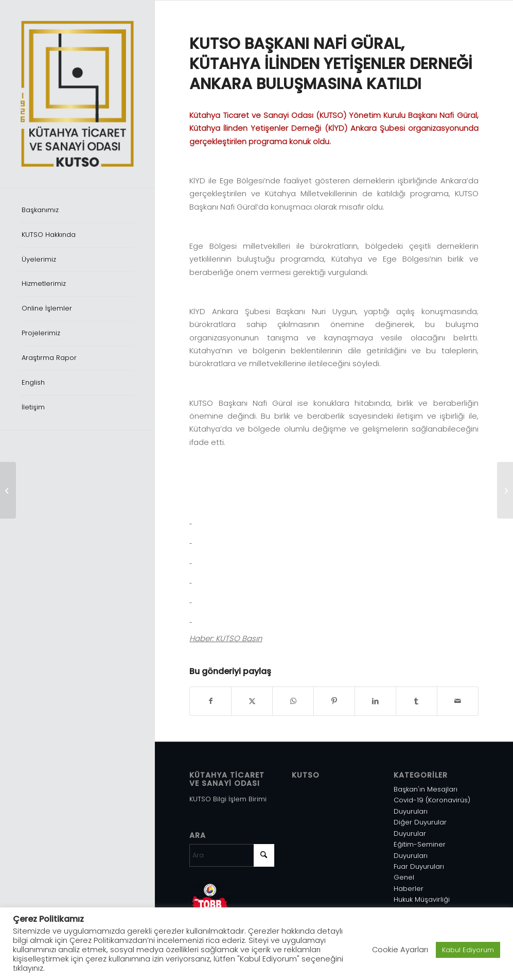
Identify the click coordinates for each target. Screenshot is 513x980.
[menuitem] (77, 211)
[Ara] (232, 855)
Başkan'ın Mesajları (426, 789)
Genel (404, 877)
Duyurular (410, 833)
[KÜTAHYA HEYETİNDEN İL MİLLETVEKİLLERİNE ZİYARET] (8, 490)
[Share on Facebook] (210, 701)
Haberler (409, 889)
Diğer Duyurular (420, 822)
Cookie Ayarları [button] (400, 950)
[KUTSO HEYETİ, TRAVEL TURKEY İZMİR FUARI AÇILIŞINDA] (505, 490)
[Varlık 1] (77, 94)
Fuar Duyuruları (419, 866)
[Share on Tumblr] (417, 701)
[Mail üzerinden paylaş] (458, 701)
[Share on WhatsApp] (293, 701)
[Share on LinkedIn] (375, 701)
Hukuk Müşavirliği (422, 899)
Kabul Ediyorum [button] (468, 950)
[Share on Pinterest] (334, 701)
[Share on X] (252, 701)
